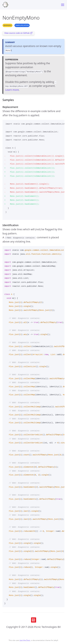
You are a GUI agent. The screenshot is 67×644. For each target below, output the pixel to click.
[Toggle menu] (63, 5)
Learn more (12, 90)
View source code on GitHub (18, 33)
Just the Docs (25, 640)
